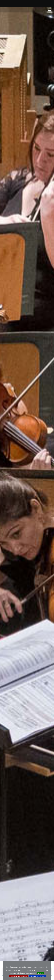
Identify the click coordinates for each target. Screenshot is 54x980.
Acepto (40, 973)
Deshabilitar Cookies (18, 976)
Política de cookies (37, 976)
